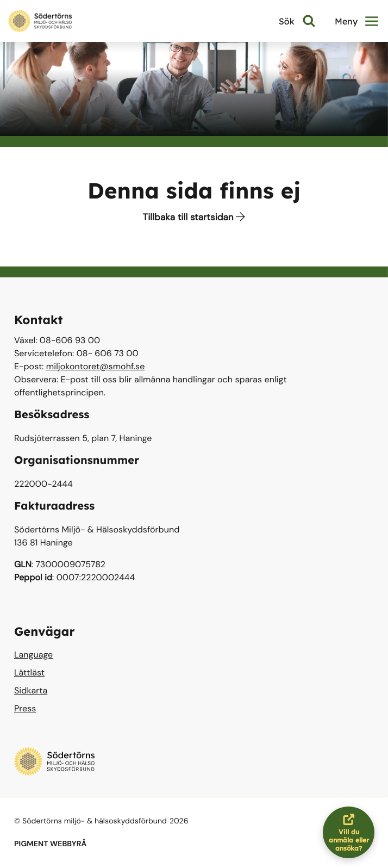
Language (33, 655)
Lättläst (29, 672)
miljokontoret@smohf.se (96, 366)
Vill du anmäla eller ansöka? (352, 832)
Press (25, 708)
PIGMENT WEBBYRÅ (50, 844)
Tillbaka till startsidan (194, 218)
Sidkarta (31, 690)
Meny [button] (356, 21)
